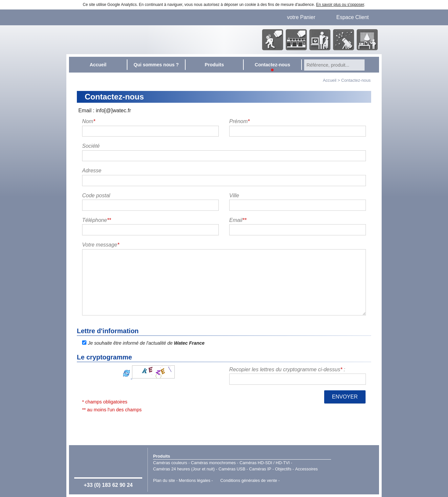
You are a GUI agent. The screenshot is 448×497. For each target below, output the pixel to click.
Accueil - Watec (134, 40)
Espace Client (353, 17)
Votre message (101, 245)
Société (91, 146)
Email (238, 220)
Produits (162, 456)
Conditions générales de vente (249, 480)
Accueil (330, 80)
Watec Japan (355, 469)
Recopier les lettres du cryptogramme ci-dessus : (287, 369)
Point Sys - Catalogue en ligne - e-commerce (291, 481)
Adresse (92, 171)
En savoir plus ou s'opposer (340, 5)
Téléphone (97, 220)
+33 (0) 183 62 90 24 (108, 485)
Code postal (96, 195)
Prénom (239, 121)
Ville (234, 195)
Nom (89, 121)
